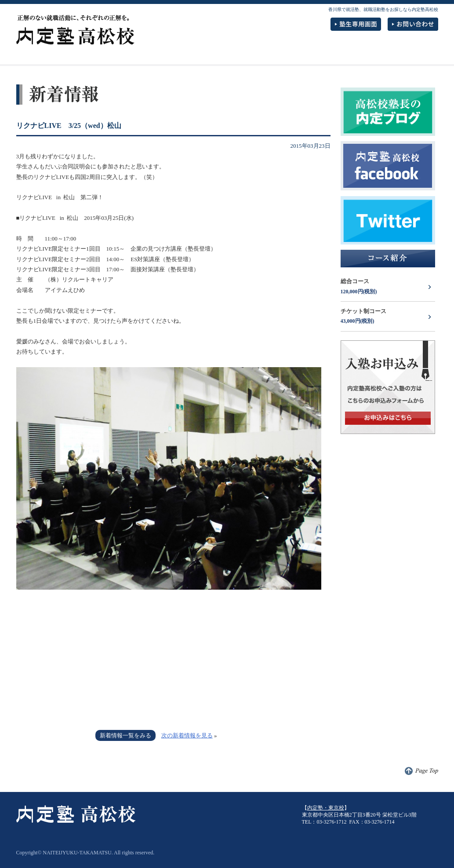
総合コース (388, 287)
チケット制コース (388, 317)
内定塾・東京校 (326, 808)
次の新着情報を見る (187, 735)
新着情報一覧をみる (125, 735)
